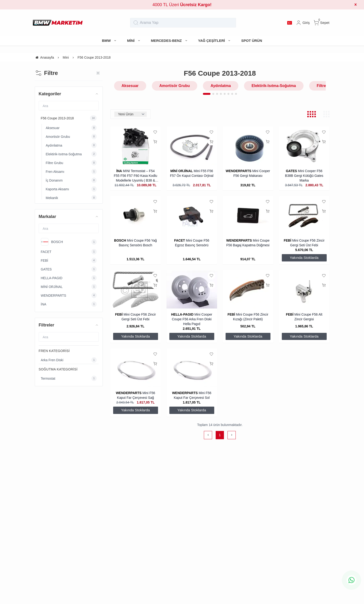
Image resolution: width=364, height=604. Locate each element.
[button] (207, 94)
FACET (180, 240)
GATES (291, 171)
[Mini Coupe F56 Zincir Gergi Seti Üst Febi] (304, 216)
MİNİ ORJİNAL (182, 171)
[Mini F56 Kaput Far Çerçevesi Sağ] (136, 368)
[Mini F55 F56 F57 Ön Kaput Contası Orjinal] (192, 146)
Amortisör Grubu (175, 86)
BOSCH (120, 240)
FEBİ (288, 240)
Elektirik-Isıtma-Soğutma (274, 86)
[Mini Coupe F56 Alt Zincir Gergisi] (304, 290)
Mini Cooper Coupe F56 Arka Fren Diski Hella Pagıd (192, 319)
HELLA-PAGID (182, 314)
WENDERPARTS (238, 171)
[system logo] (58, 23)
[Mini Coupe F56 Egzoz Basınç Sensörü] (192, 216)
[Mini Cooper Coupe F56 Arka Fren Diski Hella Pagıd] (192, 290)
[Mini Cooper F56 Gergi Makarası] (248, 146)
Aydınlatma (221, 86)
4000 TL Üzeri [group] (182, 5)
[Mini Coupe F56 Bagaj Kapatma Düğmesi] (248, 216)
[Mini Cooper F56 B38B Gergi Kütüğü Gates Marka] (304, 146)
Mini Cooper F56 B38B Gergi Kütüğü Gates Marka (304, 176)
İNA (119, 171)
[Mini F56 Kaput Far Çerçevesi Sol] (192, 368)
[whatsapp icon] (351, 580)
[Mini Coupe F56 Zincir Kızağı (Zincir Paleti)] (248, 290)
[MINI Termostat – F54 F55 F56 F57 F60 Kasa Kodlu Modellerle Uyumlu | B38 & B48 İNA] (136, 146)
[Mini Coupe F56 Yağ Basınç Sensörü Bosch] (136, 216)
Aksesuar (130, 86)
